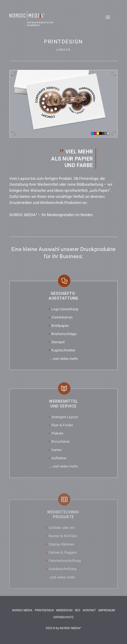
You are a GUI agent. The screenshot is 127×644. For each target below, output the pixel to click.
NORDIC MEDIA (22, 610)
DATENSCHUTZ (63, 617)
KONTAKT (89, 610)
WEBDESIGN (64, 610)
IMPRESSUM (107, 610)
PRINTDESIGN (44, 610)
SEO (78, 610)
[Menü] (112, 20)
